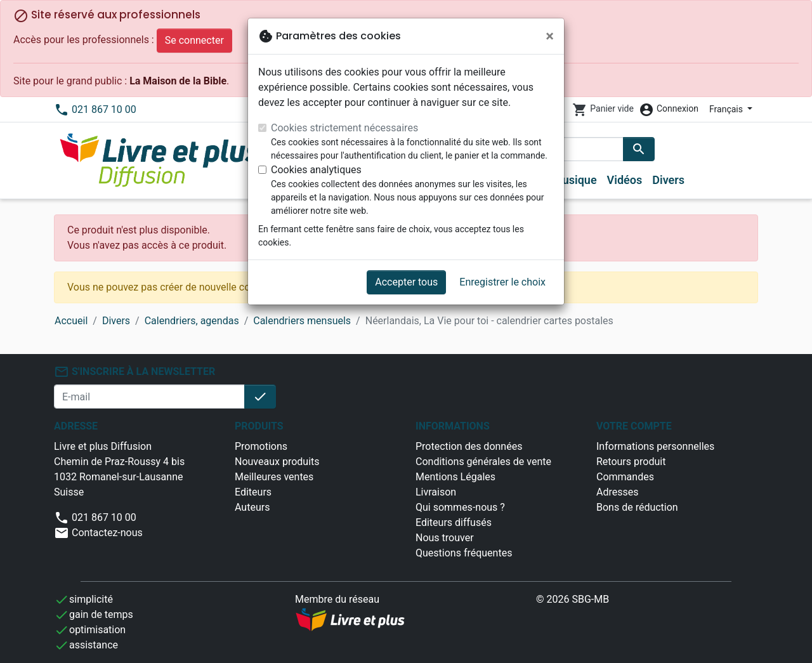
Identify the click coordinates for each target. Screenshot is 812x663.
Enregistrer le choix (502, 282)
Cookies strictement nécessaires (344, 128)
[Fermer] (550, 36)
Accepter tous (406, 282)
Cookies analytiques (316, 170)
